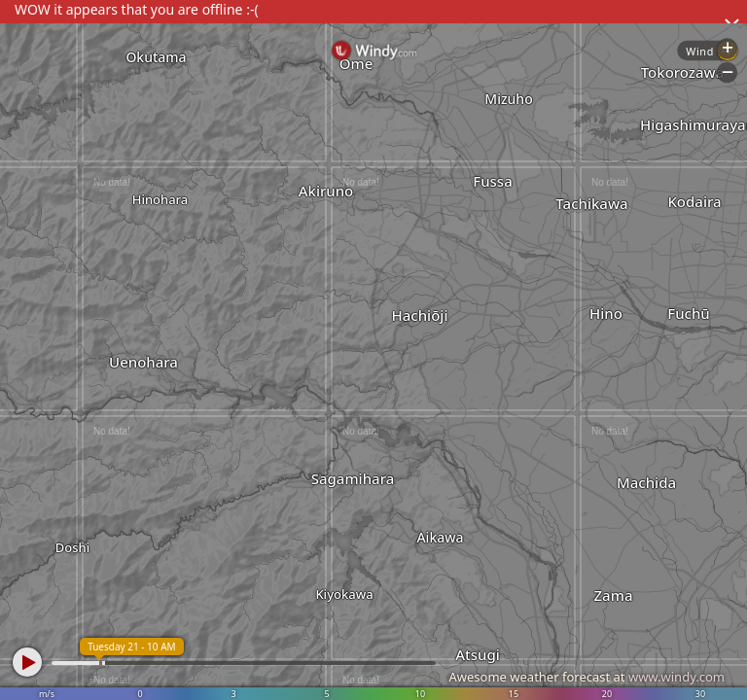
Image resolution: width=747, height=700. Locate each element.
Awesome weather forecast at (587, 677)
